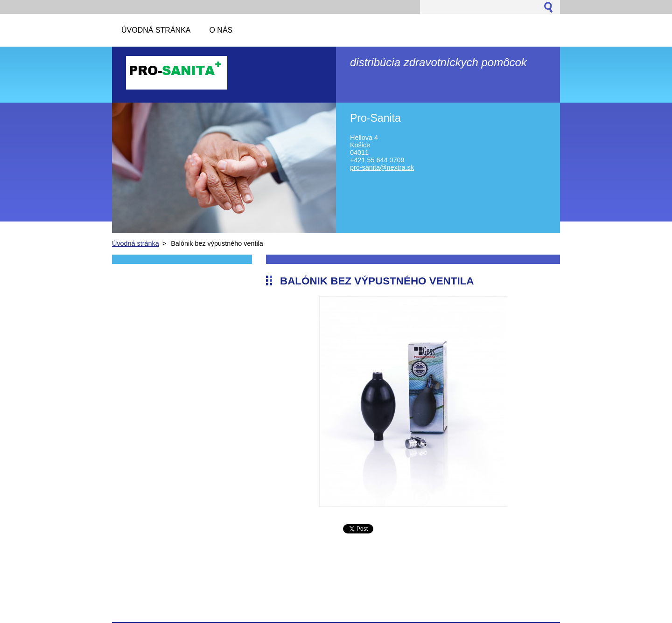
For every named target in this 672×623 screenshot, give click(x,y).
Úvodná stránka (136, 243)
